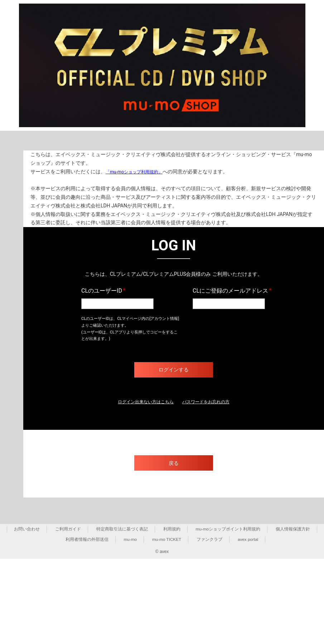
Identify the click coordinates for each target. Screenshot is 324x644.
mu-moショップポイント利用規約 (228, 530)
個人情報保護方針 (293, 530)
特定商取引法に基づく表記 (122, 530)
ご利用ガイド (68, 530)
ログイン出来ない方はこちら (142, 402)
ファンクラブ (210, 540)
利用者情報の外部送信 (86, 540)
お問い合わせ (27, 530)
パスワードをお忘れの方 (211, 402)
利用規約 (171, 530)
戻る (174, 464)
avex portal (249, 540)
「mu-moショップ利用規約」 (139, 172)
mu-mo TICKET (167, 540)
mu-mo (130, 540)
